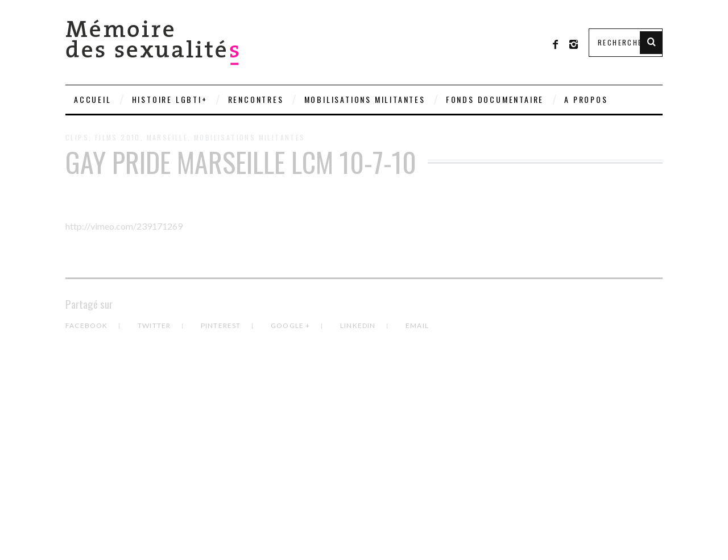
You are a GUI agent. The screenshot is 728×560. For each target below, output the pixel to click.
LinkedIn (359, 325)
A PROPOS (586, 99)
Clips (77, 137)
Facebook (88, 325)
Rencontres (256, 99)
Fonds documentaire (495, 99)
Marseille (167, 137)
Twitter (155, 325)
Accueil (93, 99)
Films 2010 (118, 137)
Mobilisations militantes (365, 99)
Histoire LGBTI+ (170, 99)
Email (417, 325)
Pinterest (222, 325)
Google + (291, 325)
